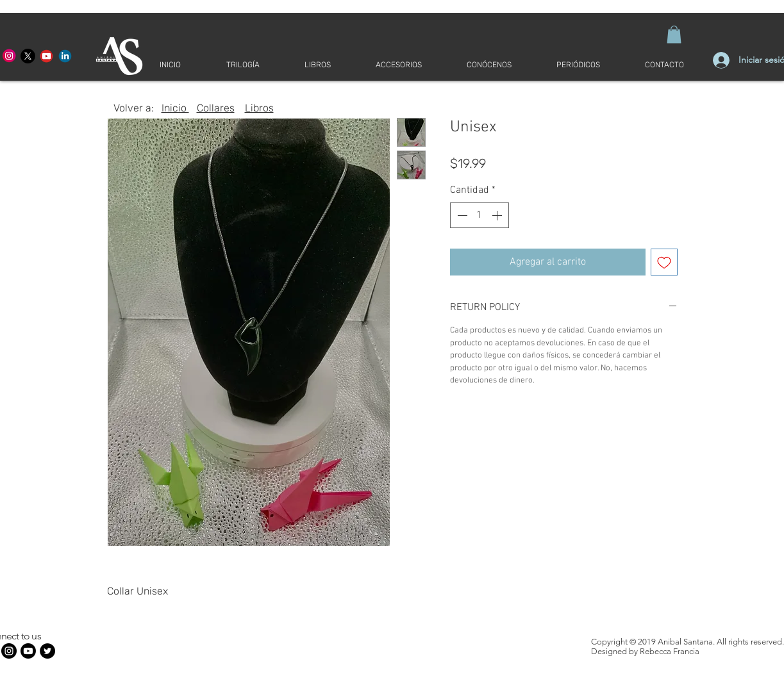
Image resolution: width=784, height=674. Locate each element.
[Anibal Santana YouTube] (46, 56)
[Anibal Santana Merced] (9, 56)
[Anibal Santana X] (28, 56)
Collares (216, 108)
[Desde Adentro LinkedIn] (65, 56)
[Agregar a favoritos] (664, 262)
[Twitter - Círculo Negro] (47, 651)
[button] (674, 34)
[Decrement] (461, 215)
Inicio (175, 108)
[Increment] (498, 215)
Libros (259, 108)
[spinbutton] (480, 215)
